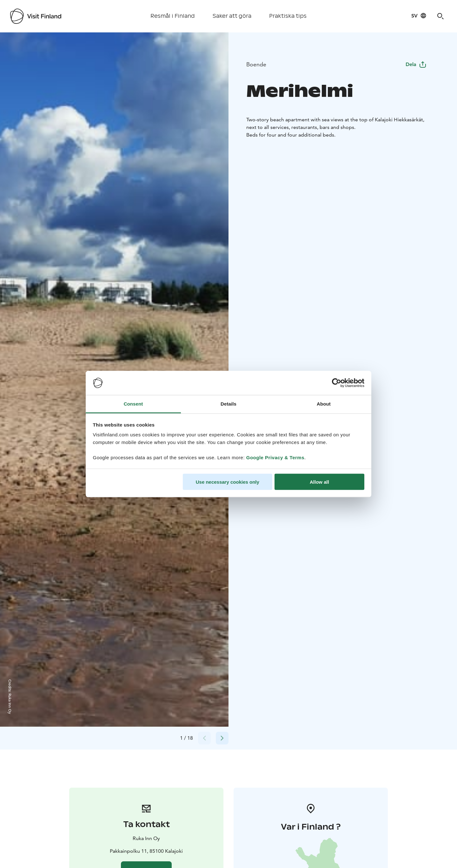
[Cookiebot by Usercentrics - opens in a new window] (337, 383)
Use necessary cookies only (228, 482)
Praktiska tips (288, 16)
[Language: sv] (419, 16)
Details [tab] (228, 404)
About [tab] (324, 404)
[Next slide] (222, 738)
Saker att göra (232, 16)
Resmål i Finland (173, 16)
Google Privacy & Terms (275, 458)
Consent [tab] (133, 404)
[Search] (440, 16)
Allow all (319, 482)
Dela (416, 64)
